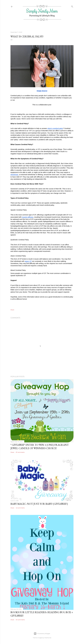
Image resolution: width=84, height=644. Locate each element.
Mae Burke (48, 638)
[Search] (72, 6)
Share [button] (12, 310)
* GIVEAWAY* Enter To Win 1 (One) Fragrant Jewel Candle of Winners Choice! (40, 446)
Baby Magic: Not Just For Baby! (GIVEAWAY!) (39, 504)
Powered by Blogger (42, 634)
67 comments (20, 452)
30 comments (20, 620)
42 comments (20, 508)
